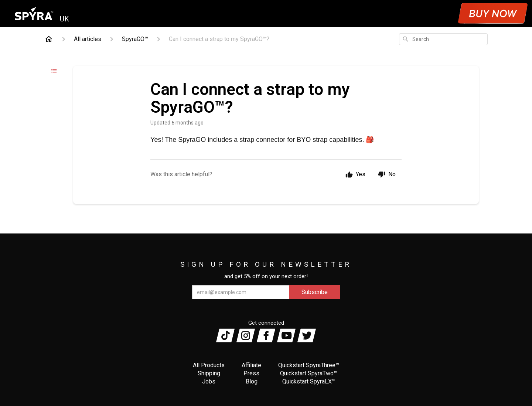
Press (251, 373)
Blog (252, 381)
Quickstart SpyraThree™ (309, 365)
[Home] (49, 39)
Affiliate (251, 365)
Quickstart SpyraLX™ (309, 381)
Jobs (209, 381)
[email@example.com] (241, 292)
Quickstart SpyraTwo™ (309, 373)
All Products (209, 365)
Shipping (209, 373)
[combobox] (443, 39)
